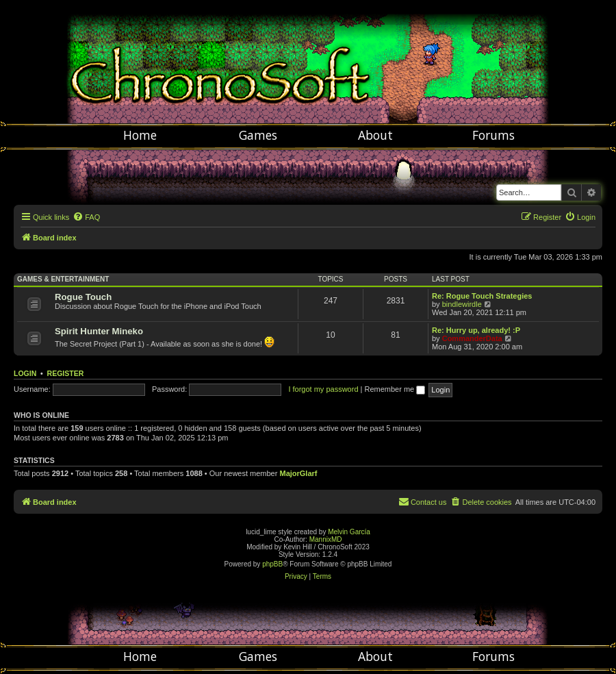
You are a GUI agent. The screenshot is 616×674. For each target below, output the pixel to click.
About (375, 135)
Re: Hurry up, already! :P (476, 330)
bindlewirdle (462, 304)
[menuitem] (86, 217)
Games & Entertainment (63, 279)
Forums (493, 135)
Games (258, 135)
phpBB (272, 564)
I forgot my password (323, 389)
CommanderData (472, 338)
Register (66, 373)
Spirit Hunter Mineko (99, 331)
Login (25, 373)
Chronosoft (308, 62)
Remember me (395, 389)
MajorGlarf (298, 473)
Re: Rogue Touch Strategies (482, 296)
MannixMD (326, 539)
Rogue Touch (83, 297)
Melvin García (349, 532)
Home (140, 135)
